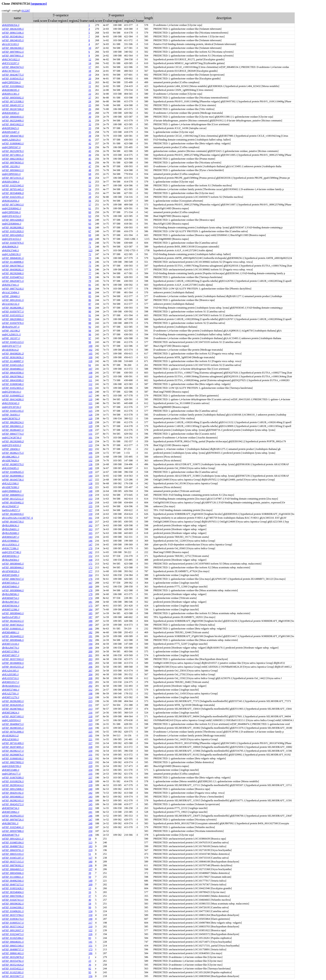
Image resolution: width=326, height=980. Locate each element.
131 (90, 434)
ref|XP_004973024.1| (13, 625)
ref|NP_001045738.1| (13, 480)
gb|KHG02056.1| (11, 201)
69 (90, 235)
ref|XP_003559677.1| (13, 976)
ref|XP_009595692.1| (13, 98)
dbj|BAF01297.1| (11, 327)
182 (90, 632)
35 (90, 132)
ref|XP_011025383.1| (13, 972)
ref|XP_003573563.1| (13, 659)
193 (90, 682)
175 (90, 606)
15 (90, 82)
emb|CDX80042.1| (12, 208)
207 (90, 671)
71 (90, 247)
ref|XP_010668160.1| (13, 758)
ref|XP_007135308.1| (13, 101)
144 (90, 476)
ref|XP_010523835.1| (13, 388)
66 (90, 227)
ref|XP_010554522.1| (13, 969)
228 (90, 747)
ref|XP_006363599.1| (13, 29)
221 (90, 739)
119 (90, 399)
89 (90, 308)
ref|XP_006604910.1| (13, 117)
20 (90, 79)
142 (90, 552)
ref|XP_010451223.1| (13, 342)
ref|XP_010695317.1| (13, 923)
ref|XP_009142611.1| (13, 839)
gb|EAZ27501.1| (11, 694)
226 (90, 934)
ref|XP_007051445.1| (13, 189)
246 (90, 816)
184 (90, 609)
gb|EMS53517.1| (11, 682)
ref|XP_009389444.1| (13, 567)
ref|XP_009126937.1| (13, 930)
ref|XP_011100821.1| (13, 877)
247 (90, 820)
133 (90, 445)
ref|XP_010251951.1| (13, 197)
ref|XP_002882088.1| (13, 227)
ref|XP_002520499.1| (13, 121)
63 (90, 216)
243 (90, 797)
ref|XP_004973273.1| (13, 885)
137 (90, 480)
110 (90, 376)
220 (90, 720)
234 (90, 770)
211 (90, 705)
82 (90, 969)
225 (90, 732)
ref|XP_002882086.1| (13, 308)
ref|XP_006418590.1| (13, 373)
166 (90, 629)
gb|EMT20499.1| (11, 575)
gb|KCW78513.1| (11, 71)
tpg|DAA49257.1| (11, 510)
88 (90, 323)
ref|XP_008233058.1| (13, 159)
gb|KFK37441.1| (11, 285)
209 (90, 885)
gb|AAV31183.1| (11, 44)
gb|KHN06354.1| (11, 25)
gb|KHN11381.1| (11, 94)
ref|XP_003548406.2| (13, 193)
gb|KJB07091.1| (10, 823)
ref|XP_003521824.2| (13, 965)
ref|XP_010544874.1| (13, 277)
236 (90, 835)
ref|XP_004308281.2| (13, 354)
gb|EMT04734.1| (11, 808)
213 (90, 709)
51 (90, 854)
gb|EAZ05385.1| (11, 674)
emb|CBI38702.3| (11, 418)
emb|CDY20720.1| (12, 407)
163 (90, 529)
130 (90, 430)
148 (90, 491)
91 (90, 315)
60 (90, 212)
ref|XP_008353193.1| (13, 854)
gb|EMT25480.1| (11, 770)
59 (90, 839)
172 (90, 567)
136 (90, 464)
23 (90, 961)
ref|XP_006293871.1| (13, 281)
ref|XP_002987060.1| (13, 709)
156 (90, 976)
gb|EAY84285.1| (11, 468)
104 (90, 239)
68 (90, 174)
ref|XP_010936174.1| (13, 919)
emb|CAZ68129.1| (11, 140)
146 (90, 541)
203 (90, 659)
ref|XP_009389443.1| (13, 613)
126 (90, 415)
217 (90, 923)
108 (90, 373)
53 (90, 185)
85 (90, 296)
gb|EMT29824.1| (11, 713)
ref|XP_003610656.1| (13, 357)
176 (90, 579)
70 (90, 243)
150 (90, 915)
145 (90, 487)
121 (90, 403)
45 (90, 159)
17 (90, 67)
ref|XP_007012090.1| (13, 732)
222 (90, 808)
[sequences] (39, 4)
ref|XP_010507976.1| (13, 243)
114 (90, 441)
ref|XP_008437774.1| (13, 434)
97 (90, 338)
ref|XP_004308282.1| (13, 270)
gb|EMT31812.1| (11, 583)
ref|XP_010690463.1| (13, 143)
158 (90, 495)
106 (90, 453)
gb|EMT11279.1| (11, 697)
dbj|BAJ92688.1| (11, 533)
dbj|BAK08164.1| (11, 686)
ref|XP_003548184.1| (13, 37)
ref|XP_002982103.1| (13, 800)
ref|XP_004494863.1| (13, 369)
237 (90, 778)
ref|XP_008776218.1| (13, 289)
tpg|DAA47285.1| (11, 617)
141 (90, 942)
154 (90, 503)
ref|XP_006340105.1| (13, 40)
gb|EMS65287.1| (11, 537)
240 (90, 789)
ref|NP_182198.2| (11, 331)
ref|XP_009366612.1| (13, 170)
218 (90, 716)
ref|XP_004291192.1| (13, 793)
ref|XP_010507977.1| (13, 312)
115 (90, 388)
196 (90, 865)
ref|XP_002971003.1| (13, 716)
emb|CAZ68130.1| (11, 254)
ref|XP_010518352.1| (13, 315)
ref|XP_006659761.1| (13, 850)
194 (90, 644)
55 (90, 193)
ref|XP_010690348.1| (13, 384)
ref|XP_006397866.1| (13, 376)
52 (90, 182)
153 (90, 499)
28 (90, 197)
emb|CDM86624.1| (12, 491)
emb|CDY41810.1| (12, 445)
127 (90, 858)
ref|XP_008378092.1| (13, 762)
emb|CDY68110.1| (12, 392)
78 (90, 277)
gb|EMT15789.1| (11, 651)
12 (90, 59)
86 (90, 300)
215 (90, 701)
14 (90, 63)
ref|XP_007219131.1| (13, 178)
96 (90, 334)
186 (90, 953)
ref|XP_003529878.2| (13, 957)
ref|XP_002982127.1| (13, 751)
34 (90, 147)
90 (90, 312)
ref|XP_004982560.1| (13, 881)
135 (90, 457)
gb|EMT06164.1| (11, 606)
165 (90, 533)
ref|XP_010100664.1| (13, 86)
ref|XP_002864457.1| (13, 430)
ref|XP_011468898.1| (13, 262)
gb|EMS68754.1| (11, 598)
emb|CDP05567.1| (11, 147)
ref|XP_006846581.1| (13, 258)
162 (90, 525)
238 (90, 781)
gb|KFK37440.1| (11, 250)
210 (90, 927)
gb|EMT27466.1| (11, 690)
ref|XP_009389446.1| (13, 640)
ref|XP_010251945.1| (13, 185)
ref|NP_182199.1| (11, 166)
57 (90, 205)
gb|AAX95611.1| (11, 545)
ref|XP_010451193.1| (13, 411)
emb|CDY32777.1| (12, 346)
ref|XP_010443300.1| (13, 907)
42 (90, 143)
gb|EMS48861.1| (11, 632)
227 (90, 743)
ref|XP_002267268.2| (13, 109)
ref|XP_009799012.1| (13, 52)
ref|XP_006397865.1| (13, 266)
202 (90, 686)
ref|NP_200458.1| (11, 449)
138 (90, 483)
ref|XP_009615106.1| (13, 33)
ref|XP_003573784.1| (13, 915)
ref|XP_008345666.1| (13, 873)
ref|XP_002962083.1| (13, 701)
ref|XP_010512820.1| (13, 231)
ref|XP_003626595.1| (13, 705)
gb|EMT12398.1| (11, 609)
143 (90, 537)
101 (90, 438)
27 (90, 98)
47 (90, 166)
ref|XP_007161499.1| (13, 743)
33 (90, 128)
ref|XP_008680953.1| (13, 495)
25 (90, 105)
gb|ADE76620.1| (11, 461)
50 (90, 877)
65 (90, 224)
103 (90, 449)
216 (90, 713)
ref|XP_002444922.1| (13, 636)
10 (90, 48)
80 (90, 289)
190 (90, 919)
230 (90, 751)
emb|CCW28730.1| (12, 438)
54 (90, 189)
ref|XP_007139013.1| (13, 205)
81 (90, 285)
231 (90, 755)
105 (90, 354)
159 (90, 514)
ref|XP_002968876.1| (13, 755)
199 (90, 648)
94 (90, 331)
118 (90, 361)
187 (90, 617)
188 (90, 621)
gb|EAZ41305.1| (11, 671)
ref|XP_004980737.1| (13, 949)
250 (90, 831)
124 (90, 407)
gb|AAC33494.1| (11, 292)
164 (90, 575)
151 (90, 946)
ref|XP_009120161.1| (13, 300)
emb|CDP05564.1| (11, 82)
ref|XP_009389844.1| (13, 590)
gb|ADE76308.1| (11, 487)
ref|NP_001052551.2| (13, 667)
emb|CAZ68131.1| (11, 334)
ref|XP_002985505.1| (13, 728)
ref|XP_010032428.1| (13, 888)
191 (90, 636)
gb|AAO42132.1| (11, 304)
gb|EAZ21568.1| (11, 483)
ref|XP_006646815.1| (13, 869)
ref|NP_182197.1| (11, 338)
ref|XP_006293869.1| (13, 319)
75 (90, 266)
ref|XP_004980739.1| (13, 846)
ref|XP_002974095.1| (13, 747)
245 (90, 804)
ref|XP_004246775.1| (13, 75)
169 (90, 587)
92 (90, 327)
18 (90, 71)
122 (90, 930)
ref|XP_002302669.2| (13, 441)
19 (90, 75)
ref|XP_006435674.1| (13, 67)
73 (90, 258)
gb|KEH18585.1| (11, 113)
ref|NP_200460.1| (11, 296)
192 (90, 640)
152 (90, 556)
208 (90, 678)
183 (90, 846)
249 (90, 827)
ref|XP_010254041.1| (13, 827)
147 (90, 545)
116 (90, 392)
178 (90, 590)
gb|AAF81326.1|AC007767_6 (17, 518)
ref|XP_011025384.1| (13, 938)
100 (90, 346)
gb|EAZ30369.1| (11, 739)
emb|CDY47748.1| (12, 552)
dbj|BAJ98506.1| (11, 594)
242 (90, 793)
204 (90, 674)
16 (90, 892)
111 (90, 380)
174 (90, 598)
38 (90, 136)
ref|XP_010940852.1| (13, 396)
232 (90, 758)
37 (90, 896)
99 (90, 907)
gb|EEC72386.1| (10, 548)
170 (90, 548)
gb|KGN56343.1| (11, 403)
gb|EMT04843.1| (11, 587)
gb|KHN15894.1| (11, 182)
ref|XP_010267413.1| (13, 900)
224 (90, 728)
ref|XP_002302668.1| (13, 273)
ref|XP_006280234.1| (13, 422)
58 (90, 904)
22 (90, 94)
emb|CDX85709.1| (12, 766)
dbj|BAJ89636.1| (11, 525)
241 (90, 812)
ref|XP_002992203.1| (13, 816)
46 (90, 163)
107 (90, 369)
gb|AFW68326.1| (11, 571)
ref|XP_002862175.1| (13, 453)
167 (90, 583)
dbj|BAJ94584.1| (11, 560)
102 (90, 350)
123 (90, 250)
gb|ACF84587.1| (11, 506)
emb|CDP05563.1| (11, 174)
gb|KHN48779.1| (11, 835)
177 (90, 571)
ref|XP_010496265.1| (13, 472)
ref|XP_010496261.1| (13, 911)
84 (90, 292)
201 (90, 655)
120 (90, 418)
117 (90, 396)
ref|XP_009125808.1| (13, 789)
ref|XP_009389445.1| (13, 564)
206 (90, 667)
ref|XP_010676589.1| (13, 778)
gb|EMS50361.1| (11, 556)
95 (90, 972)
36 (90, 965)
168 (90, 560)
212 (90, 690)
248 (90, 823)
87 (90, 304)
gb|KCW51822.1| (11, 59)
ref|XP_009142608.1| (13, 220)
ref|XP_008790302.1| (13, 865)
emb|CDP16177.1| (11, 774)
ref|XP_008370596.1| (13, 896)
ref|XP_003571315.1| (13, 862)
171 (90, 564)
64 (90, 220)
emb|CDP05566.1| (11, 212)
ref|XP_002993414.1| (13, 785)
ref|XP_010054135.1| (13, 79)
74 (90, 262)
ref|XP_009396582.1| (13, 904)
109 (90, 357)
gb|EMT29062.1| (11, 812)
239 (90, 785)
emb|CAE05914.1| (11, 720)
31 (90, 121)
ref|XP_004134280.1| (13, 399)
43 (90, 151)
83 (90, 938)
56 (90, 201)
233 (90, 762)
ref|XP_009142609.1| (13, 235)
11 (90, 86)
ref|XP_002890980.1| (13, 476)
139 (90, 472)
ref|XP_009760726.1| (13, 820)
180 (90, 862)
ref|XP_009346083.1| (13, 797)
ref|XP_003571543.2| (13, 927)
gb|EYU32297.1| (11, 63)
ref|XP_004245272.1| (13, 804)
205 (90, 663)
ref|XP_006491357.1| (13, 105)
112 (90, 384)
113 (90, 842)
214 (90, 697)
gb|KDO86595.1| (11, 90)
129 (90, 426)
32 (90, 124)
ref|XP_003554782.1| (13, 961)
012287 (26, 11)
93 (90, 319)
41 (90, 140)
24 (90, 101)
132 (90, 461)
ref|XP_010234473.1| (13, 934)
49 (90, 178)
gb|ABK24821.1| (11, 457)
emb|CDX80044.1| (12, 224)
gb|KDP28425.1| (11, 128)
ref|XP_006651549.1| (13, 946)
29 (90, 113)
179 (90, 594)
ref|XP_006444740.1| (13, 136)
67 (90, 231)
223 (90, 724)
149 (90, 881)
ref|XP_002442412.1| (13, 621)
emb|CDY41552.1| (12, 216)
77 (90, 273)
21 (90, 90)
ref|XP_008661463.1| (13, 953)
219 (90, 850)
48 (90, 170)
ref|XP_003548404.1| (13, 892)
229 (90, 766)
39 (90, 873)
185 (90, 613)
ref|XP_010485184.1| (13, 842)
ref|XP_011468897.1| (13, 361)
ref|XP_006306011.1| (13, 426)
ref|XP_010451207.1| (13, 858)
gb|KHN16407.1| (11, 132)
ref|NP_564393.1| (11, 415)
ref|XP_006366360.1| (13, 48)
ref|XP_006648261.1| (13, 942)
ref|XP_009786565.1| (13, 163)
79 (90, 281)
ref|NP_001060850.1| (13, 663)
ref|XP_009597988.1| (13, 831)
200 (90, 651)
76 (90, 270)
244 (90, 800)
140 (90, 468)
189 (90, 625)
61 (90, 208)
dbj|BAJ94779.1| (11, 648)
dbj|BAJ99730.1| (11, 602)
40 (90, 900)
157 (90, 510)
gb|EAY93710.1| (11, 678)
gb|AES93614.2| (10, 350)
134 (90, 911)
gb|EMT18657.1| (11, 655)
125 (90, 411)
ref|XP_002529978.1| (13, 151)
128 (90, 422)
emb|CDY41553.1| (12, 239)
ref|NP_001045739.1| (13, 522)
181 (90, 602)
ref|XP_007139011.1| (13, 155)
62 (90, 365)
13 (90, 888)
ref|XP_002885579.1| (13, 464)
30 (90, 117)
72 (90, 254)
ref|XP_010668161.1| (13, 629)
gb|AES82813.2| (10, 736)
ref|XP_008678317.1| (13, 579)
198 (90, 694)
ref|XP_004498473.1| (13, 724)
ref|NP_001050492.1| (13, 503)
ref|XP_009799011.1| (13, 56)
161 (90, 518)
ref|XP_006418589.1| (13, 380)
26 (90, 109)
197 (90, 869)
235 (90, 774)
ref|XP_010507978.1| (13, 323)
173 (90, 949)
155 (90, 506)
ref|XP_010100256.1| (13, 781)
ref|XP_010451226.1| (13, 365)
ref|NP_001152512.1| (13, 499)
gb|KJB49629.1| (10, 247)
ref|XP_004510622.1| (13, 124)
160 (90, 522)
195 (90, 736)
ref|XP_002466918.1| (13, 514)
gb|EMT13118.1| (11, 644)
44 (90, 155)
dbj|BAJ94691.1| (11, 529)
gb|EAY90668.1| (11, 541)
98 (90, 342)
